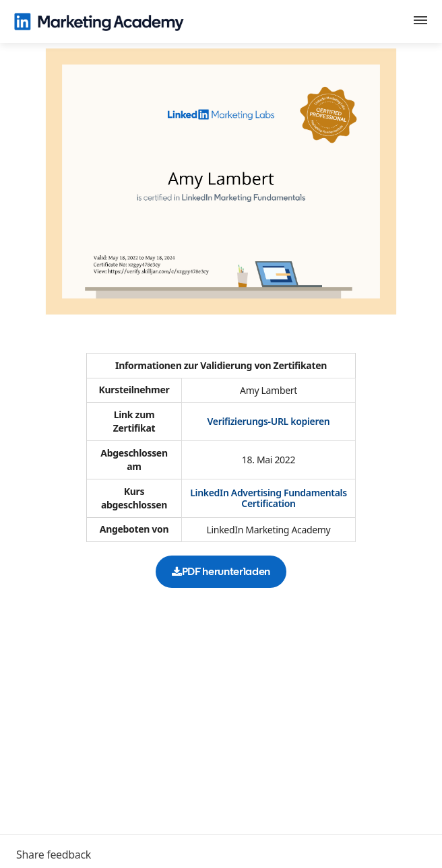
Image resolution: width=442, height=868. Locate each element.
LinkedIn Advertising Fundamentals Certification (269, 498)
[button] (420, 22)
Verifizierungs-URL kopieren (269, 421)
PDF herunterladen (221, 571)
